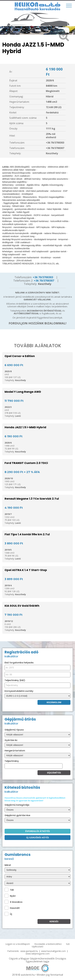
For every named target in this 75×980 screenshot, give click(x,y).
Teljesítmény (12, 761)
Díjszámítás (54, 773)
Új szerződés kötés (38, 837)
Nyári (10, 896)
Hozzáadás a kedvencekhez (48, 944)
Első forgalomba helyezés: (19, 663)
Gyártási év (11, 740)
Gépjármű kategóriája (17, 805)
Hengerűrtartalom (15, 751)
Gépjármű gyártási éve (17, 815)
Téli (9, 890)
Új (8, 914)
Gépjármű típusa (14, 730)
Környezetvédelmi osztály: (19, 691)
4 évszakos (13, 902)
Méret (8, 865)
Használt (12, 908)
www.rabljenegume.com (38, 954)
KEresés (54, 921)
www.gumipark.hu (29, 951)
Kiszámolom (54, 702)
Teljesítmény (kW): (15, 680)
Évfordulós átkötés (38, 831)
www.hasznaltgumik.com (53, 951)
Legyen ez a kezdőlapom (18, 944)
